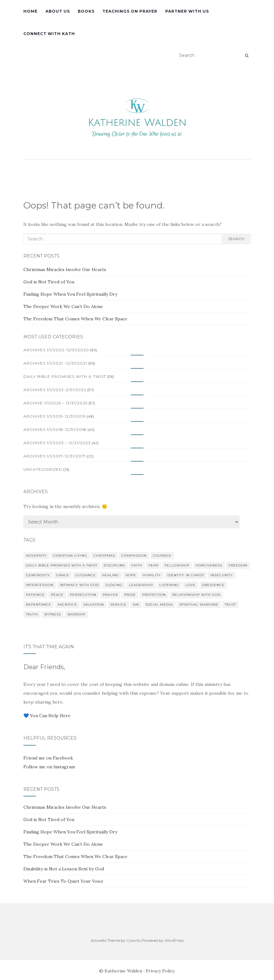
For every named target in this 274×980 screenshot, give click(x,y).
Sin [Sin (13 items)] (136, 605)
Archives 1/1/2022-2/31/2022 (55, 390)
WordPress (174, 940)
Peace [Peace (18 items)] (57, 595)
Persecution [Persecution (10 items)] (83, 595)
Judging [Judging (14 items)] (114, 585)
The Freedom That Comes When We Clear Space (75, 319)
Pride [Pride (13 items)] (130, 595)
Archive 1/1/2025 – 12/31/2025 (55, 403)
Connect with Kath (49, 34)
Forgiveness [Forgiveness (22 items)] (209, 565)
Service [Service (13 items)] (118, 605)
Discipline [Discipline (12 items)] (114, 565)
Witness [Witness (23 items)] (53, 614)
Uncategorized (43, 469)
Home (30, 11)
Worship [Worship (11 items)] (76, 614)
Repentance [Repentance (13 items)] (39, 605)
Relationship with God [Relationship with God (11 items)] (196, 595)
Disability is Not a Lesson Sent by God (64, 869)
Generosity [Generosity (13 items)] (38, 575)
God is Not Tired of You (49, 282)
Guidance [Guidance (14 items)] (86, 575)
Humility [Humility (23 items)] (152, 575)
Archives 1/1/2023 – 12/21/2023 (57, 443)
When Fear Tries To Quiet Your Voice (63, 881)
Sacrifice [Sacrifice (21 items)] (67, 605)
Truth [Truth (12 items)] (32, 614)
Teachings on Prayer (130, 11)
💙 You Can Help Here (47, 716)
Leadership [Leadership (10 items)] (141, 585)
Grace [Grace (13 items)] (63, 575)
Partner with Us (187, 11)
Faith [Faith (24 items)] (137, 565)
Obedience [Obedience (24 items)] (213, 585)
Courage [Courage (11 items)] (162, 556)
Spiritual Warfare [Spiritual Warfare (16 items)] (199, 605)
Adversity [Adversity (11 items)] (36, 556)
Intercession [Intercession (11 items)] (40, 585)
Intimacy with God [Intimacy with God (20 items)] (79, 585)
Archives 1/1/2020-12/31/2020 (56, 350)
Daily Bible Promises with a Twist (65, 376)
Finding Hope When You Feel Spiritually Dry (70, 294)
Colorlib (134, 940)
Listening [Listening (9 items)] (169, 585)
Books (86, 11)
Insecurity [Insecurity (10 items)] (222, 575)
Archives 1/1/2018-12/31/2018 (55, 430)
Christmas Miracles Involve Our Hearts (65, 269)
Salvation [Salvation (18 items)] (94, 605)
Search (236, 239)
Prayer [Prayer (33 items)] (110, 595)
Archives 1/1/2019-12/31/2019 (55, 416)
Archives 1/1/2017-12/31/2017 (55, 456)
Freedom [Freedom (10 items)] (238, 565)
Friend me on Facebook (48, 758)
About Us (58, 11)
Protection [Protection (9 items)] (154, 595)
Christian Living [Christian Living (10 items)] (70, 556)
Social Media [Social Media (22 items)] (159, 605)
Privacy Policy (160, 971)
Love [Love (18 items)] (191, 585)
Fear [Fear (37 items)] (153, 565)
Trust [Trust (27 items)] (230, 605)
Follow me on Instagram (49, 767)
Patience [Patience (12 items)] (35, 595)
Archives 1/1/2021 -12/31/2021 (55, 363)
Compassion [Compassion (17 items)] (134, 556)
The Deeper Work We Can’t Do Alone (63, 306)
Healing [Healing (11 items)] (111, 575)
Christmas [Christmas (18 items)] (104, 556)
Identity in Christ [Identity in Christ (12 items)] (186, 575)
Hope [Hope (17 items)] (131, 575)
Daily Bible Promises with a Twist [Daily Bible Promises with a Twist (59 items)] (62, 565)
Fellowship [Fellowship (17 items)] (177, 565)
